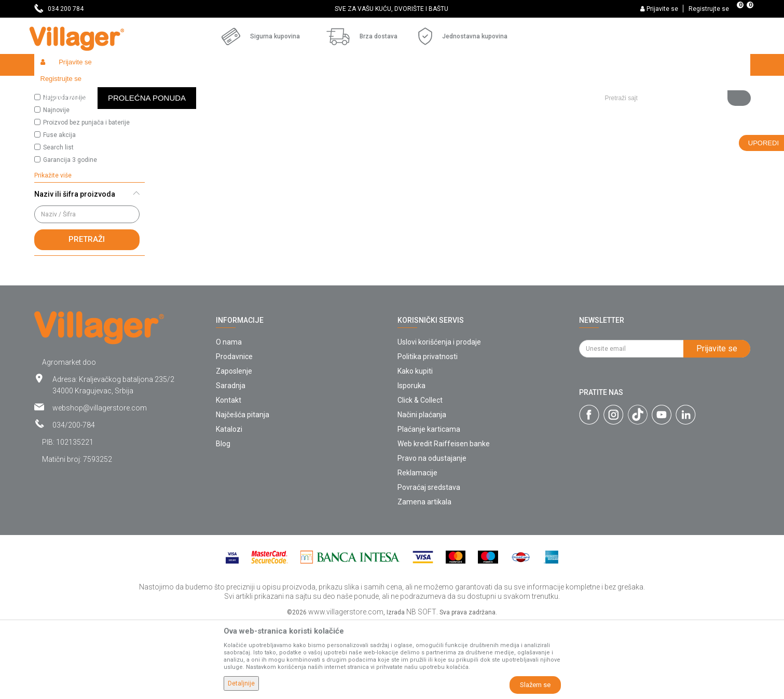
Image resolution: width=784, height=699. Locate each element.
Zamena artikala (424, 578)
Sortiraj (512, 107)
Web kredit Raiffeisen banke (444, 519)
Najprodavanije (64, 173)
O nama (229, 418)
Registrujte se (709, 9)
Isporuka (411, 461)
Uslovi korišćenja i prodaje (439, 418)
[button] (674, 65)
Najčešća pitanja (243, 490)
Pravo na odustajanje (432, 534)
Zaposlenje (234, 447)
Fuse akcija (59, 211)
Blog (223, 519)
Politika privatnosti (428, 432)
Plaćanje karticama (429, 505)
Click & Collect (420, 476)
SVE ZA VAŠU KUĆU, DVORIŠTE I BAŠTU (391, 9)
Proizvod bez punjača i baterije (86, 198)
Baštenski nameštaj (177, 87)
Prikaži (612, 107)
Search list (58, 223)
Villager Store (54, 87)
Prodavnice (234, 432)
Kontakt (229, 476)
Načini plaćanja (422, 490)
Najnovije (56, 186)
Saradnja (231, 461)
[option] (392, 9)
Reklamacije (417, 549)
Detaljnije (241, 683)
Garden (129, 87)
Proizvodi (96, 87)
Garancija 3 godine (70, 236)
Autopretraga (463, 107)
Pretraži (87, 315)
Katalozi (229, 505)
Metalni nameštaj (239, 87)
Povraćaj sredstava (429, 563)
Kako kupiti (415, 447)
